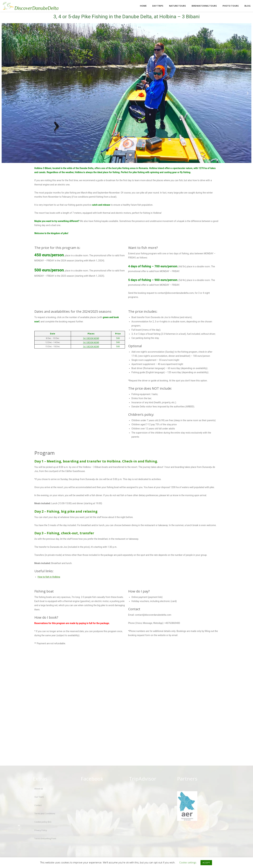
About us (39, 789)
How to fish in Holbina (49, 577)
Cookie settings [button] (188, 862)
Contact (38, 805)
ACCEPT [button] (206, 863)
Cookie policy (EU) (43, 822)
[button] (5, 93)
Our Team (39, 797)
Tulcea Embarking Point (45, 838)
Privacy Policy (41, 830)
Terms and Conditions (45, 814)
